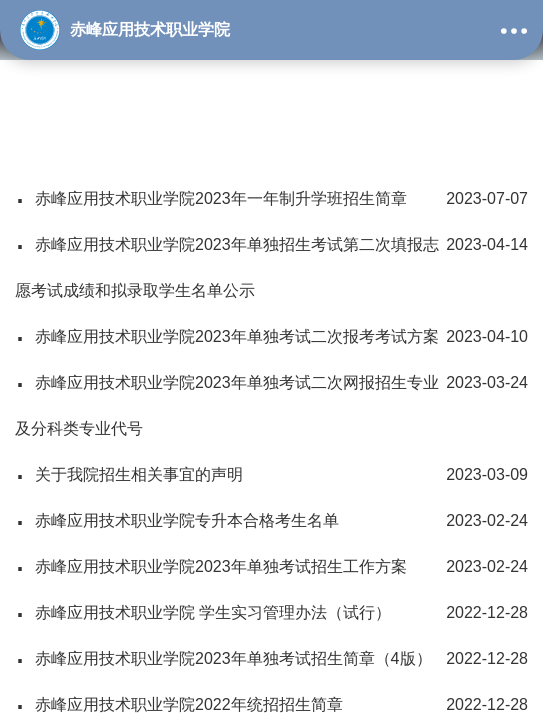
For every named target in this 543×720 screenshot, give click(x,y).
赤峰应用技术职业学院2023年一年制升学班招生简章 (271, 199)
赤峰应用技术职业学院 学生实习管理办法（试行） (271, 613)
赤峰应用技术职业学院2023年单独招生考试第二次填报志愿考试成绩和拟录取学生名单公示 (271, 260)
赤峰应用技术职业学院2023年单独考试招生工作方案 (271, 567)
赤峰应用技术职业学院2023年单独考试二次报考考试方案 (271, 337)
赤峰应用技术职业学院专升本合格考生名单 (271, 521)
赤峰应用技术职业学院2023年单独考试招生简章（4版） (271, 659)
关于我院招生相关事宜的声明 (271, 475)
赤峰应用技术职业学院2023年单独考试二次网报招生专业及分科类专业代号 (271, 398)
